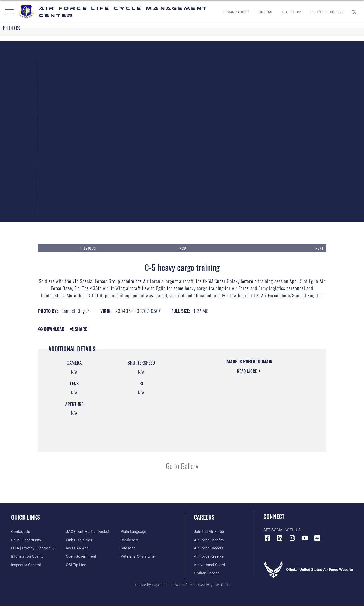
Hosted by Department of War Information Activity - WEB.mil (182, 585)
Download (51, 329)
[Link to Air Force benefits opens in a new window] (209, 540)
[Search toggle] (355, 12)
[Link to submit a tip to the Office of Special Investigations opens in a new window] (76, 565)
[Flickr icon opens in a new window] (317, 538)
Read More (248, 371)
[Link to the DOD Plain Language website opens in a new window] (133, 532)
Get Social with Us (282, 530)
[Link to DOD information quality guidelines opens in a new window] (27, 556)
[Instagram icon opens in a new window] (292, 538)
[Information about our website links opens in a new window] (79, 540)
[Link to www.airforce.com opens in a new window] (209, 532)
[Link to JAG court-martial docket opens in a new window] (88, 532)
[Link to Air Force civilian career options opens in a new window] (207, 573)
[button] (8, 12)
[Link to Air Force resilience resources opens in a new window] (129, 540)
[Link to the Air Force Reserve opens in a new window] (209, 556)
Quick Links (26, 517)
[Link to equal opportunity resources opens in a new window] (26, 540)
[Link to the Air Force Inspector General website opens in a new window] (26, 565)
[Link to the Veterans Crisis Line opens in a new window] (138, 556)
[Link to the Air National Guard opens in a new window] (209, 565)
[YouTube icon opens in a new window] (305, 538)
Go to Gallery (182, 466)
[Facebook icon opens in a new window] (267, 538)
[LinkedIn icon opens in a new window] (280, 538)
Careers (204, 517)
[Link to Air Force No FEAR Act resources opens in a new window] (77, 548)
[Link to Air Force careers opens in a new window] (209, 548)
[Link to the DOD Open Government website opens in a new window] (81, 556)
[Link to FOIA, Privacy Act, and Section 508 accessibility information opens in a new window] (34, 548)
